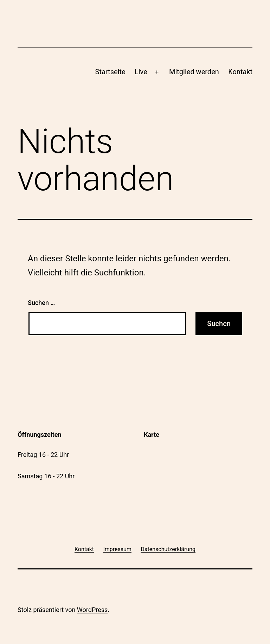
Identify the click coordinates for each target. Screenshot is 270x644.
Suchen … (41, 303)
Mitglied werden (194, 72)
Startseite (110, 72)
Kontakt (240, 72)
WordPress (92, 610)
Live (141, 72)
